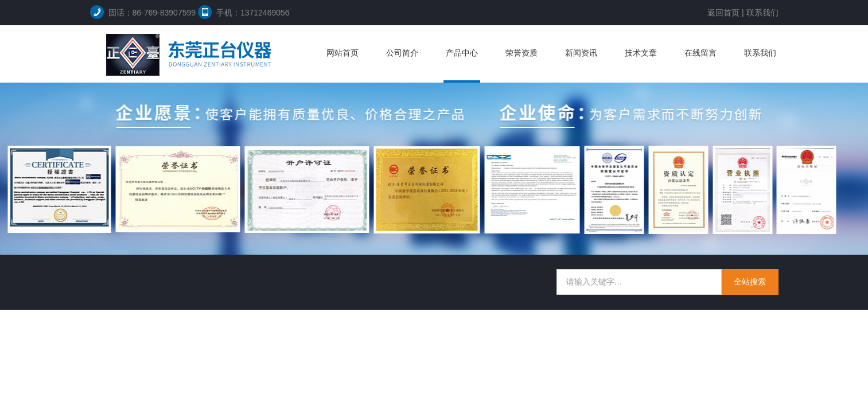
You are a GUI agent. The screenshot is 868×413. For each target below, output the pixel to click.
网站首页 (342, 53)
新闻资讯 (581, 53)
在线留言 (700, 53)
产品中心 (462, 53)
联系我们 (762, 13)
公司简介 (402, 53)
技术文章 (641, 53)
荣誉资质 (521, 53)
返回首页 (723, 13)
